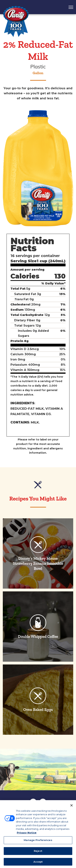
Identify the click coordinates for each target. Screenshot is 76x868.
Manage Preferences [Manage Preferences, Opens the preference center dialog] (38, 842)
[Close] (72, 807)
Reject (38, 852)
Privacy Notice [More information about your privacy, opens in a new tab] (27, 834)
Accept (38, 863)
